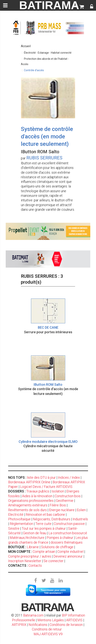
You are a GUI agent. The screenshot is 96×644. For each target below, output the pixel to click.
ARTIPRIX (19, 625)
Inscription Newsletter (25, 561)
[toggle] (5, 5)
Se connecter (54, 561)
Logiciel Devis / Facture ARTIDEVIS (46, 487)
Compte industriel (70, 552)
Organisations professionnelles (31, 501)
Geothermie (65, 501)
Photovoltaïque (19, 519)
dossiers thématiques (67, 542)
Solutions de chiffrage (57, 547)
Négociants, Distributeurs (52, 519)
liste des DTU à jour (41, 477)
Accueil (26, 46)
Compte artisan (44, 552)
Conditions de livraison (66, 625)
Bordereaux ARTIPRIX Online (29, 482)
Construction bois (68, 496)
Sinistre (14, 528)
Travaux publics (38, 491)
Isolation (58, 491)
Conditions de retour (47, 629)
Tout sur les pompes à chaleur (44, 528)
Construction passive (69, 524)
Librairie (33, 547)
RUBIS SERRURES (44, 158)
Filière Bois (58, 505)
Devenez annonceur (68, 556)
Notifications (38, 625)
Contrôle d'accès (34, 70)
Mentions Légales (51, 620)
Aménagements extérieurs (28, 505)
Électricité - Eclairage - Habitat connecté (48, 53)
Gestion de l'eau (35, 533)
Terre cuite (43, 524)
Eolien (81, 510)
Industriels (80, 519)
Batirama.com (33, 615)
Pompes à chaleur (60, 538)
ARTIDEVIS (74, 620)
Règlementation (21, 524)
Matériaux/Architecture (27, 538)
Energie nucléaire (62, 510)
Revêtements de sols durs (27, 510)
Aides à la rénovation (37, 496)
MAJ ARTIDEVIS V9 (48, 634)
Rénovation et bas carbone (45, 514)
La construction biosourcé (68, 533)
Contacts (35, 565)
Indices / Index (69, 477)
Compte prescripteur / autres (30, 556)
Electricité (16, 514)
